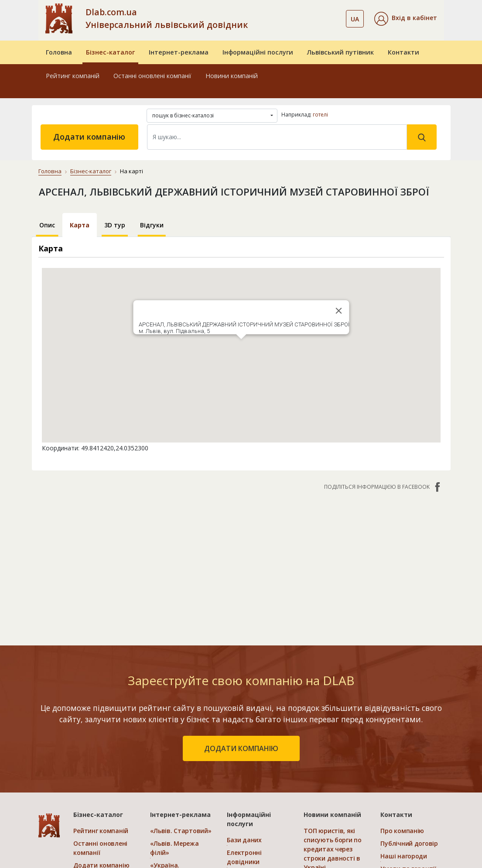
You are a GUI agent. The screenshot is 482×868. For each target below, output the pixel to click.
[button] (406, 19)
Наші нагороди (403, 856)
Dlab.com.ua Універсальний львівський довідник (167, 18)
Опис (47, 225)
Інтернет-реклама (179, 52)
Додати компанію (89, 137)
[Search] (277, 137)
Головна (59, 52)
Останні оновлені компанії (152, 76)
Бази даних (244, 840)
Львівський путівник (340, 52)
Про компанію (402, 831)
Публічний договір (409, 843)
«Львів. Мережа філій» (174, 848)
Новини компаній (232, 76)
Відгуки (152, 225)
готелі (320, 115)
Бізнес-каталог (110, 52)
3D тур (115, 225)
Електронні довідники (244, 857)
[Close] (338, 311)
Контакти (403, 52)
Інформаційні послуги (258, 52)
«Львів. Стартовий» (181, 831)
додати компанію (241, 748)
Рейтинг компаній (73, 76)
